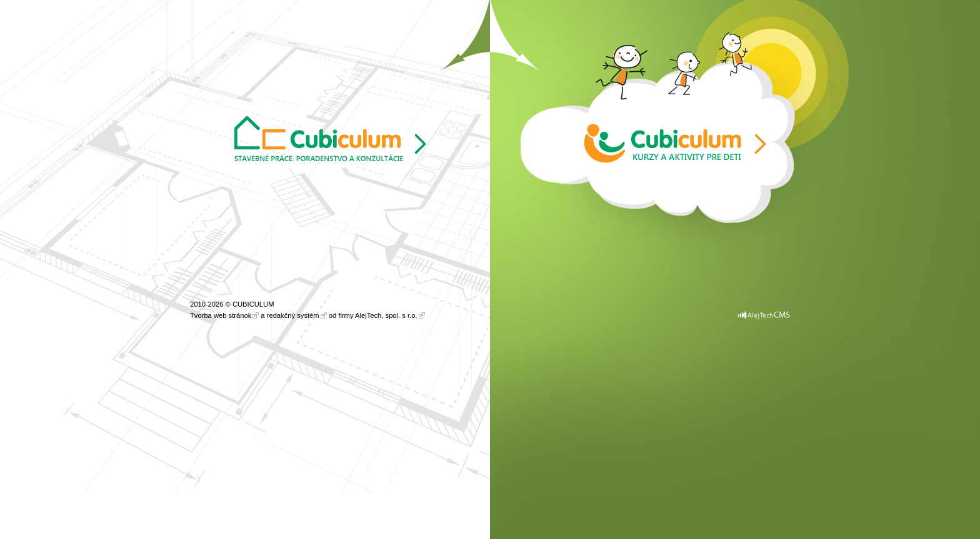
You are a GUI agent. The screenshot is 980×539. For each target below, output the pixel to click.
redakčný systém (293, 315)
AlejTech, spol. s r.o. (386, 315)
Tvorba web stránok (221, 315)
